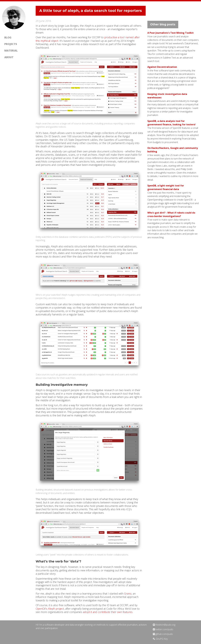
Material (11, 50)
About (9, 57)
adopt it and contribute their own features (108, 612)
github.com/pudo (163, 634)
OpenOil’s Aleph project (50, 609)
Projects (11, 44)
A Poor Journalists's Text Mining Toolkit (170, 33)
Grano (128, 594)
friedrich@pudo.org (164, 625)
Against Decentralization (162, 67)
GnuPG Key (160, 639)
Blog (8, 37)
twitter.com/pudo (163, 629)
